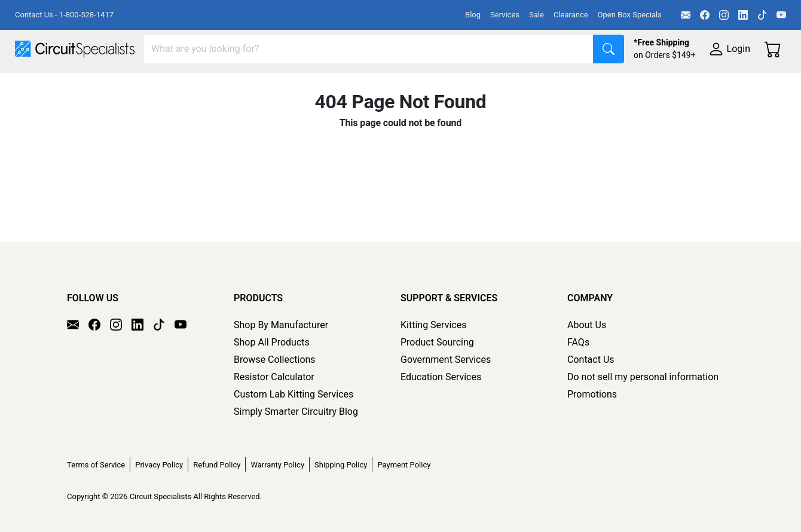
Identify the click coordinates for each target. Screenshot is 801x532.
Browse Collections (275, 360)
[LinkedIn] (743, 15)
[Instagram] (724, 15)
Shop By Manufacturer (281, 325)
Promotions (592, 394)
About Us (587, 325)
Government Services (446, 360)
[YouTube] (781, 15)
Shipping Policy (341, 465)
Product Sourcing (437, 342)
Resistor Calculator (274, 377)
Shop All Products (272, 342)
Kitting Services (433, 325)
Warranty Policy (277, 465)
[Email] (686, 15)
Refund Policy (217, 465)
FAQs (578, 342)
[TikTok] (762, 15)
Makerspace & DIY (373, 85)
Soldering (455, 85)
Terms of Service (96, 465)
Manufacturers (104, 85)
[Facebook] (705, 15)
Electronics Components (644, 85)
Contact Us (591, 360)
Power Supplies (280, 85)
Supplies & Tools (51, 108)
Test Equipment (191, 85)
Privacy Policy (159, 465)
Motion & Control (534, 85)
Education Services (441, 377)
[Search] (369, 49)
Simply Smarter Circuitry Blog (296, 412)
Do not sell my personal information (643, 377)
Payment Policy (404, 465)
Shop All (33, 85)
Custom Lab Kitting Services (294, 394)
